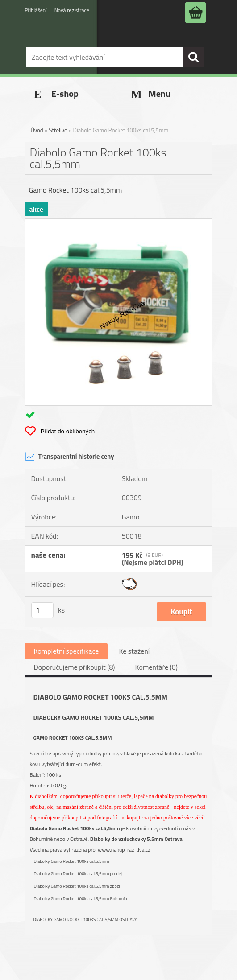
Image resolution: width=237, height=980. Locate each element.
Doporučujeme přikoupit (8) (75, 667)
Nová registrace (72, 10)
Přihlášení (36, 10)
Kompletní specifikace (67, 651)
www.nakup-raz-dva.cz (124, 850)
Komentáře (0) (156, 667)
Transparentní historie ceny (70, 457)
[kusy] (42, 610)
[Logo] (96, 37)
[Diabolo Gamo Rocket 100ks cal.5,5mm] (119, 222)
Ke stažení (134, 651)
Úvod (37, 130)
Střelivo (58, 130)
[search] (193, 57)
